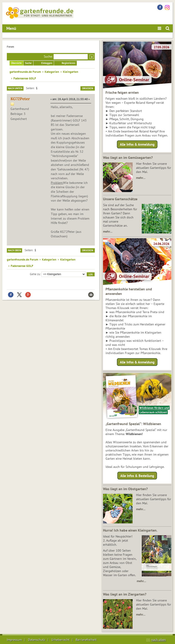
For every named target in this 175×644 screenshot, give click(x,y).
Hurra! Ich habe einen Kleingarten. (130, 530)
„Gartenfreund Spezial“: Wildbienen (133, 424)
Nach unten (15, 88)
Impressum (14, 640)
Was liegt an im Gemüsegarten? (128, 157)
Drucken (88, 88)
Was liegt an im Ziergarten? (125, 594)
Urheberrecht (60, 640)
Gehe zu (35, 274)
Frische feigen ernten (122, 92)
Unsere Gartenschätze (120, 199)
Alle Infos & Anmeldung (137, 144)
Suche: (48, 56)
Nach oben (14, 250)
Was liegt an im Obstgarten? (125, 489)
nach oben (159, 640)
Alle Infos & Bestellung (137, 476)
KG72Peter (20, 99)
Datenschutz (37, 640)
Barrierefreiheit (86, 640)
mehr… (141, 178)
